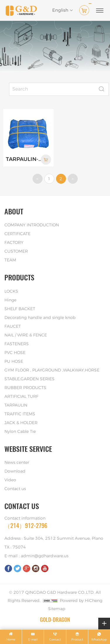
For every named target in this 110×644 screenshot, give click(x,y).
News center (17, 463)
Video (10, 480)
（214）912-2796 (26, 526)
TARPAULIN (16, 405)
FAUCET (13, 327)
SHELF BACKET (20, 309)
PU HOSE (14, 362)
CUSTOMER (16, 251)
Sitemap (57, 609)
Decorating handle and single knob (40, 318)
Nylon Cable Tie (20, 432)
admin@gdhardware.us (45, 556)
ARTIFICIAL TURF (21, 397)
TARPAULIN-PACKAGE (24, 159)
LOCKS (11, 291)
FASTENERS (17, 344)
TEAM (10, 260)
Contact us (15, 489)
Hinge (10, 300)
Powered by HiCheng (81, 601)
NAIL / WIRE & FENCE (26, 335)
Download (15, 471)
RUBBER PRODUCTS (25, 388)
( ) (85, 9)
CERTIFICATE (17, 234)
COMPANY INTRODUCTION (32, 225)
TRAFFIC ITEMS (20, 414)
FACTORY (14, 243)
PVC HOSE (15, 353)
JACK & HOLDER (21, 423)
